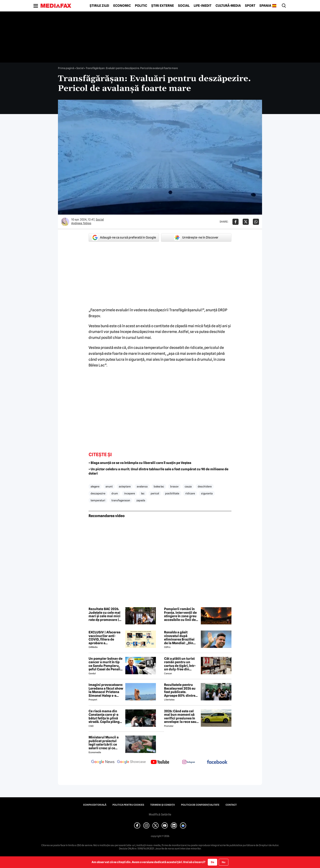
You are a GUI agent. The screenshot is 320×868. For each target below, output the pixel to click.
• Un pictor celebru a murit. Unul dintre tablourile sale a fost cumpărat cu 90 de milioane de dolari (158, 471)
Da (212, 862)
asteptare (125, 486)
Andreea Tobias (81, 223)
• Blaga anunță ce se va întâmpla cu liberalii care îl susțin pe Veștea (140, 463)
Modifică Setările (160, 814)
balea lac (159, 486)
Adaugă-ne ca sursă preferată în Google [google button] (124, 237)
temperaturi (98, 500)
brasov (174, 486)
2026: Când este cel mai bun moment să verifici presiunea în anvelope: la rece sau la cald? (180, 717)
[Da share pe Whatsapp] (256, 222)
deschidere (205, 486)
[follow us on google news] (103, 762)
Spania (265, 6)
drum (115, 493)
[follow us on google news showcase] (131, 762)
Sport (250, 6)
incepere (129, 493)
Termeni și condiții (163, 805)
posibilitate (172, 493)
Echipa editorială (95, 805)
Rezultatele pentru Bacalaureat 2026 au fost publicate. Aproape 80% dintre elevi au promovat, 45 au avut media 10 (181, 690)
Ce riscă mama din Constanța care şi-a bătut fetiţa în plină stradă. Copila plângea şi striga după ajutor (106, 717)
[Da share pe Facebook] (236, 222)
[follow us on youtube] (160, 762)
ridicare (190, 493)
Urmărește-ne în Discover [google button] (196, 237)
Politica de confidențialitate (200, 805)
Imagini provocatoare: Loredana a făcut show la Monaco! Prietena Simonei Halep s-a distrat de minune (106, 690)
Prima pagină (66, 68)
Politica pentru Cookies (128, 805)
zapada (141, 500)
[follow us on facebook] (217, 762)
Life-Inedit (203, 6)
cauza (188, 486)
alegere (95, 486)
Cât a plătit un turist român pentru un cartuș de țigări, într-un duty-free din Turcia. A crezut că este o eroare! (180, 664)
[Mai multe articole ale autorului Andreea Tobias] (65, 222)
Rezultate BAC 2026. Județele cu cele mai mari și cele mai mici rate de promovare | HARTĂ (104, 614)
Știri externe (163, 6)
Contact (231, 805)
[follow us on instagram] (189, 762)
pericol (155, 493)
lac (143, 493)
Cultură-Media (228, 6)
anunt (109, 486)
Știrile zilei (99, 6)
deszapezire (98, 493)
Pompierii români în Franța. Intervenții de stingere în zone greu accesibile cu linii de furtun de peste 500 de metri (181, 614)
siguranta (207, 493)
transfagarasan (121, 500)
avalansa (142, 486)
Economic (122, 6)
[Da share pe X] (246, 222)
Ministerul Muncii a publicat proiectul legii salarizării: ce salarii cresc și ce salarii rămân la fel (104, 743)
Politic (141, 6)
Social (184, 6)
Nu (224, 862)
